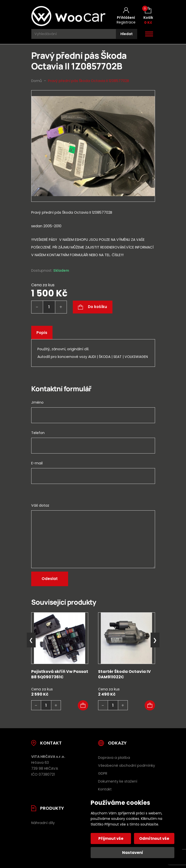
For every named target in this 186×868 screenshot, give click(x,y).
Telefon (38, 433)
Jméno (37, 402)
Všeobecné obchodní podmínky (127, 765)
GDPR (103, 773)
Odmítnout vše (154, 838)
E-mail (37, 463)
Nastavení (133, 853)
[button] (83, 705)
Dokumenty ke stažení (118, 781)
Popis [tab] (42, 333)
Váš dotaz (40, 505)
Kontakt (105, 789)
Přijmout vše (111, 838)
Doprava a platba (114, 758)
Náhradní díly (43, 823)
